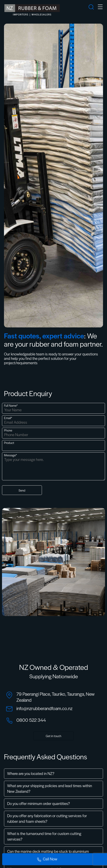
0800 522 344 (31, 720)
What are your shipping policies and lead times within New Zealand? (50, 789)
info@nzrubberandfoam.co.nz (44, 708)
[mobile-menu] (100, 7)
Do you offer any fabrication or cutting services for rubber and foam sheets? (47, 819)
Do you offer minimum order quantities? (39, 803)
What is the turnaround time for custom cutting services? (44, 836)
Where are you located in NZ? (31, 773)
